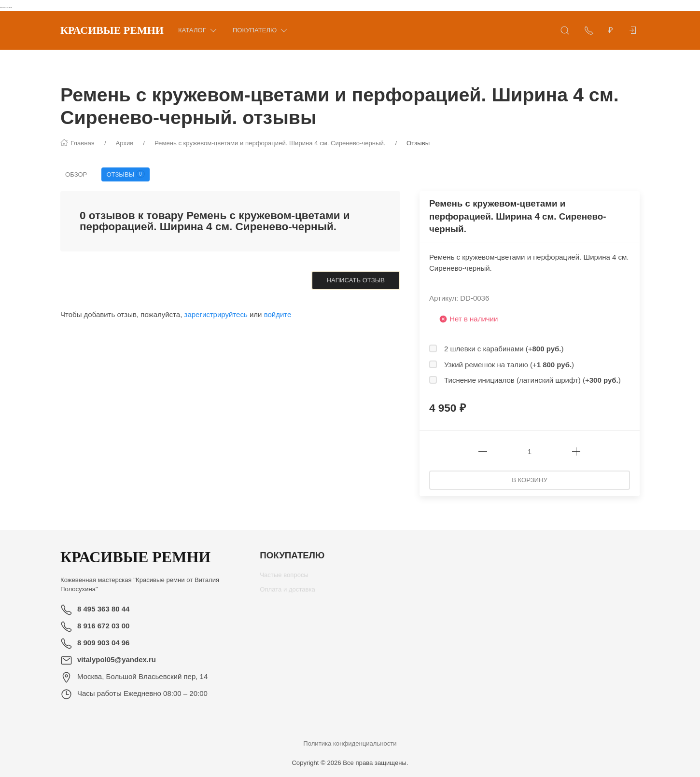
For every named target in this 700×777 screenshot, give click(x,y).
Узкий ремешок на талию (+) (509, 365)
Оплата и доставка (287, 593)
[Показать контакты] (589, 30)
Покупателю (261, 30)
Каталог (198, 30)
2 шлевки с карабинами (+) (504, 349)
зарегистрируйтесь (216, 314)
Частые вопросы (284, 578)
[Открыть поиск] (565, 30)
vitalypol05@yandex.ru (117, 659)
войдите (278, 314)
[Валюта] (611, 30)
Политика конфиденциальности (350, 743)
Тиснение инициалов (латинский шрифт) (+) (532, 380)
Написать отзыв (356, 280)
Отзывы (125, 174)
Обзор (76, 174)
